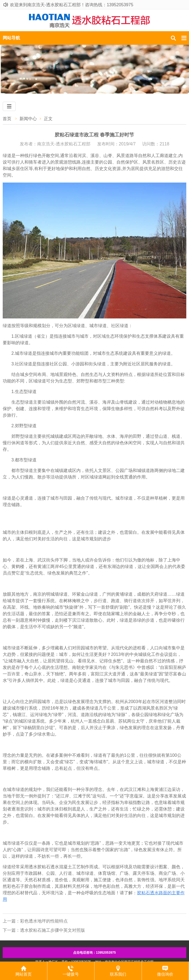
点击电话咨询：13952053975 (94, 953)
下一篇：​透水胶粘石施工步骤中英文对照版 (44, 930)
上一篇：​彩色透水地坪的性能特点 (35, 921)
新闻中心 (28, 119)
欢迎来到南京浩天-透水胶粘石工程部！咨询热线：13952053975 (72, 5)
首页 (7, 119)
